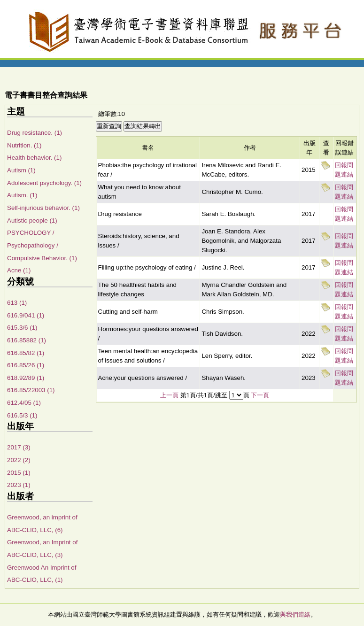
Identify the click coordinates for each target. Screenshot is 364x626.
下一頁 (260, 395)
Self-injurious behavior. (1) (43, 208)
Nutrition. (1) (24, 145)
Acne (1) (19, 270)
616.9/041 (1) (26, 315)
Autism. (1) (22, 195)
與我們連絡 (295, 614)
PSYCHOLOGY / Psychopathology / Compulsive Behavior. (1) (42, 245)
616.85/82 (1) (26, 353)
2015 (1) (19, 473)
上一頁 (169, 395)
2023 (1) (19, 485)
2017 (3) (19, 447)
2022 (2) (19, 460)
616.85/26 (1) (26, 365)
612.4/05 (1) (24, 403)
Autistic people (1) (32, 220)
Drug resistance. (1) (35, 133)
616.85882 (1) (27, 340)
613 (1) (17, 303)
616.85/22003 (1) (31, 390)
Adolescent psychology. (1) (44, 183)
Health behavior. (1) (34, 158)
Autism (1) (21, 170)
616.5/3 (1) (22, 415)
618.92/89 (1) (26, 378)
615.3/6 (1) (22, 328)
